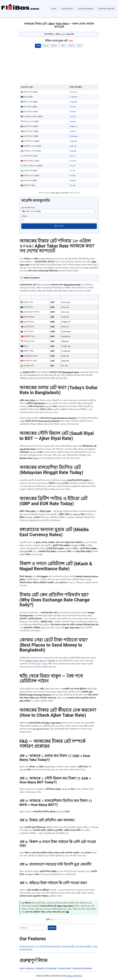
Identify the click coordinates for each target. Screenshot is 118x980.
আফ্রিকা (71, 46)
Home (54, 9)
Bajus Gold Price (75, 976)
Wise (42, 661)
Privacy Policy (64, 968)
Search (52, 928)
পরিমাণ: (24, 216)
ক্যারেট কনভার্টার (68, 946)
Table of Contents (32, 278)
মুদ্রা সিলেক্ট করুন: (28, 208)
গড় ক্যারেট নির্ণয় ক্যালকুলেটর (48, 946)
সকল (38, 46)
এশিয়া (63, 46)
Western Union (32, 661)
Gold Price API (67, 9)
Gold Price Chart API (106, 9)
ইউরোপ (55, 46)
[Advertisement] (59, 67)
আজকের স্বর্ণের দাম (27, 946)
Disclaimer (52, 968)
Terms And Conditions (82, 968)
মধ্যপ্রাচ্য (46, 46)
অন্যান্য (79, 46)
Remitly (52, 661)
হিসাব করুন (59, 226)
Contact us (41, 968)
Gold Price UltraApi (86, 9)
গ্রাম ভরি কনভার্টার (84, 946)
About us (30, 968)
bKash (37, 458)
